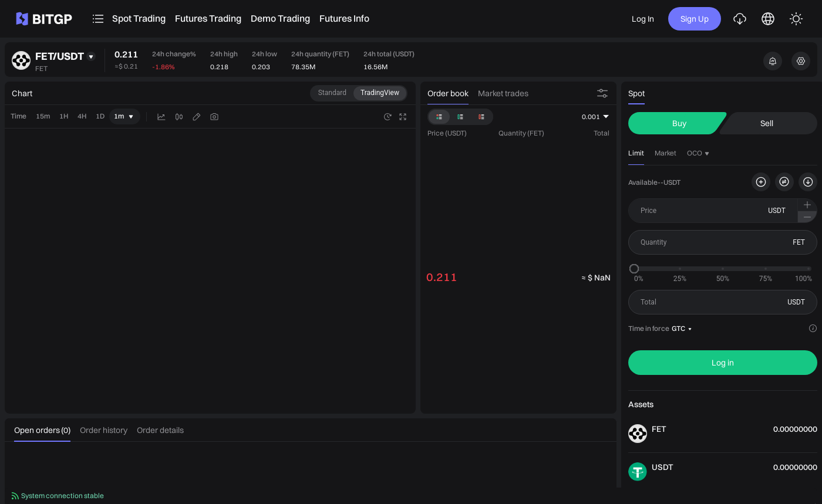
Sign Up (695, 19)
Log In (643, 19)
